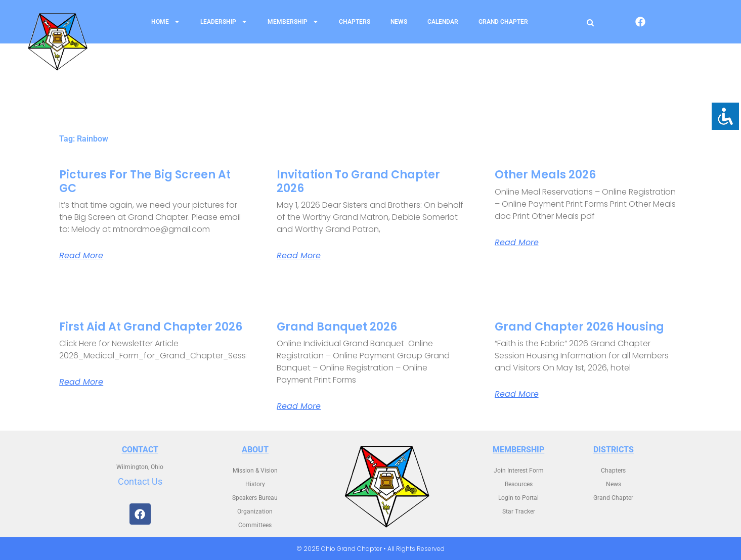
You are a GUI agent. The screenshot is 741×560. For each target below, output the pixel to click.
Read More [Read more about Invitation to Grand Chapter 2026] (299, 256)
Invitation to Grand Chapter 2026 (358, 181)
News (399, 22)
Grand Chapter (503, 22)
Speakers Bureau (255, 498)
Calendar (443, 22)
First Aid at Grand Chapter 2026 (151, 327)
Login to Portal (518, 498)
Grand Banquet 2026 (337, 327)
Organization (255, 511)
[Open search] (590, 22)
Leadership (224, 22)
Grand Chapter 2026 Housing (579, 327)
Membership (293, 22)
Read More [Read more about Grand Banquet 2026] (299, 406)
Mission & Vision (255, 471)
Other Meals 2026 (545, 175)
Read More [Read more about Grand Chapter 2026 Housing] (517, 394)
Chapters (355, 22)
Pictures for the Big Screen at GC (145, 181)
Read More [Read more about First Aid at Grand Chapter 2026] (81, 382)
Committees (255, 525)
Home (166, 22)
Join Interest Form (519, 471)
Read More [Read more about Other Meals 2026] (517, 243)
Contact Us (140, 481)
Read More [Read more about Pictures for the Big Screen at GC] (81, 256)
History (255, 484)
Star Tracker (519, 511)
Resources (519, 484)
